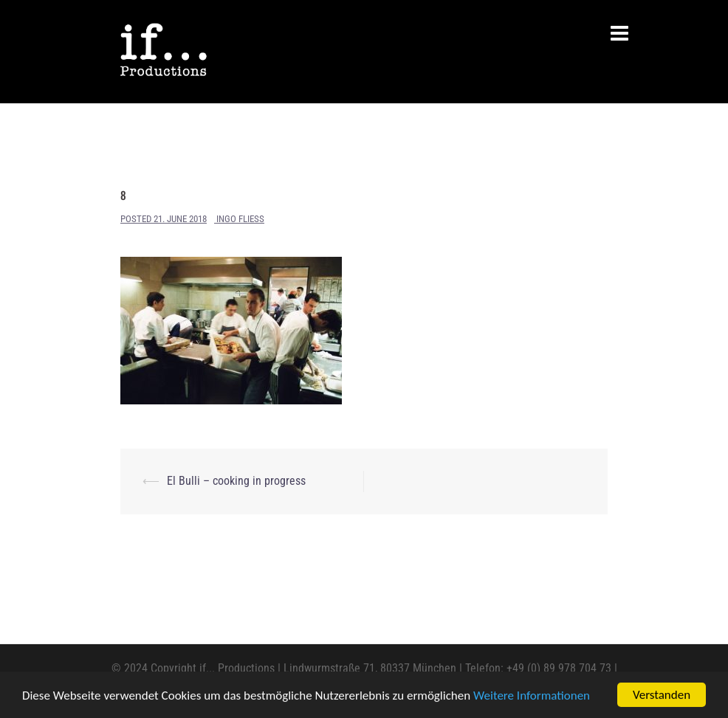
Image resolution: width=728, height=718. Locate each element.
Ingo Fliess (240, 219)
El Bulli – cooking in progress (236, 481)
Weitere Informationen (532, 696)
